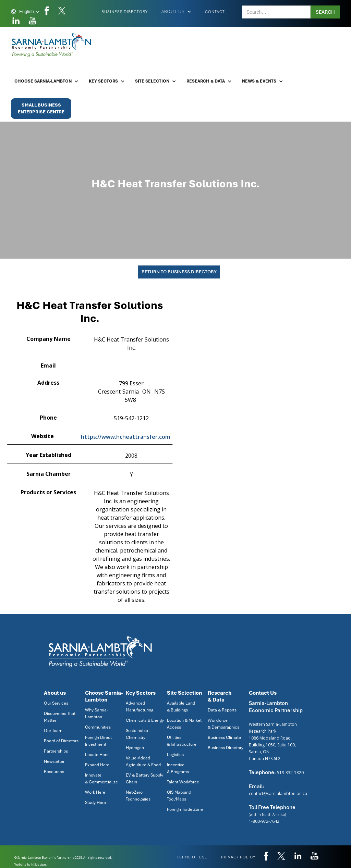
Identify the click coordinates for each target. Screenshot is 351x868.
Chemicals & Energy (145, 720)
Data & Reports (222, 710)
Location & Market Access (184, 724)
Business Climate (224, 737)
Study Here (95, 803)
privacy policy (238, 857)
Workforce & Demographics (223, 724)
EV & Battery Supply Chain (144, 779)
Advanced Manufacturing (140, 707)
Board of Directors (61, 741)
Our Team (53, 731)
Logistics (175, 755)
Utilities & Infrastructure (182, 741)
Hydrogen (135, 748)
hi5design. (39, 864)
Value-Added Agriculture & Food (143, 761)
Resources (54, 772)
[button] (25, 12)
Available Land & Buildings (181, 707)
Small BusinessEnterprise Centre (41, 108)
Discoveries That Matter (60, 717)
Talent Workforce (183, 782)
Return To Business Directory (179, 272)
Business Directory (125, 12)
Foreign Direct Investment (98, 741)
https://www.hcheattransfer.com (125, 437)
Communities (98, 727)
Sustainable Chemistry (137, 734)
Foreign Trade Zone (185, 809)
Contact (215, 12)
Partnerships (56, 751)
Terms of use (192, 857)
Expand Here (97, 765)
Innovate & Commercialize (101, 779)
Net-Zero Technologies (138, 796)
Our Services (56, 703)
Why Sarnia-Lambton (96, 714)
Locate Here (97, 755)
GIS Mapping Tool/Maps (179, 796)
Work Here (95, 792)
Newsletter (54, 761)
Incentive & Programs (178, 768)
